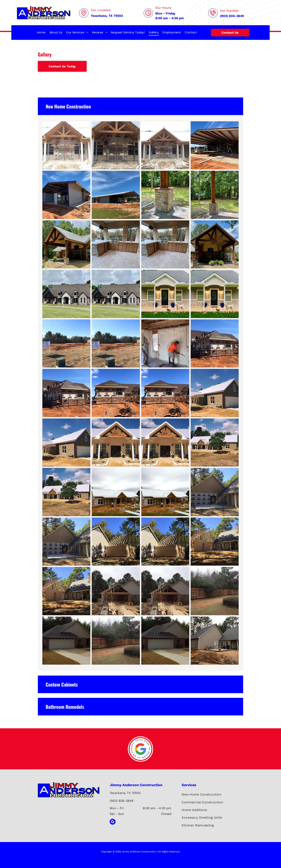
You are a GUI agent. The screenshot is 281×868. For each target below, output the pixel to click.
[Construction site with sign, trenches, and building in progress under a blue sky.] (66, 343)
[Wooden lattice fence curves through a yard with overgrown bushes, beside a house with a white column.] (116, 641)
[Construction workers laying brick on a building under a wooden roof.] (116, 145)
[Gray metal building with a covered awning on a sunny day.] (116, 195)
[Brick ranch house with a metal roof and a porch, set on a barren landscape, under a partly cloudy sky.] (66, 492)
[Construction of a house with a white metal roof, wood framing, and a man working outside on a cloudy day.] (165, 492)
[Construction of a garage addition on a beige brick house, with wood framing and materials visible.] (116, 591)
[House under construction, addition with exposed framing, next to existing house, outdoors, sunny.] (215, 542)
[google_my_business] (113, 822)
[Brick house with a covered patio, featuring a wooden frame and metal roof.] (66, 244)
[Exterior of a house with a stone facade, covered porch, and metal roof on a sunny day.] (165, 442)
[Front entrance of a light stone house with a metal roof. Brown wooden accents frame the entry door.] (116, 442)
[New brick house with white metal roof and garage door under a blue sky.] (215, 393)
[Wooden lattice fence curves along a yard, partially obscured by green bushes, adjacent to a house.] (215, 591)
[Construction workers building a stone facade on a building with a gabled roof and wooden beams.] (165, 145)
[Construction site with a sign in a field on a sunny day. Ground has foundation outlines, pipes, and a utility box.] (116, 343)
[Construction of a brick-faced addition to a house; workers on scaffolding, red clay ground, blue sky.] (165, 393)
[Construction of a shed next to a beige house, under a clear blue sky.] (165, 542)
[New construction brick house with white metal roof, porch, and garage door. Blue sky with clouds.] (66, 442)
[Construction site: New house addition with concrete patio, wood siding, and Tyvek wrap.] (215, 492)
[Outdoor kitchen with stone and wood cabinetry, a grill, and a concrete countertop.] (165, 244)
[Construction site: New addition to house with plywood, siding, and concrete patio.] (66, 542)
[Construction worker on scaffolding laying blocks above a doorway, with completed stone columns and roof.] (66, 145)
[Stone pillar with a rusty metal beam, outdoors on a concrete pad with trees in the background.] (165, 195)
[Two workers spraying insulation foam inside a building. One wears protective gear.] (165, 343)
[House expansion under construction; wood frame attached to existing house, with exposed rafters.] (66, 591)
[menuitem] (41, 33)
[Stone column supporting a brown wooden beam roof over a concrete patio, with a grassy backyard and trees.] (215, 195)
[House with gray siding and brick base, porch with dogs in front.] (165, 294)
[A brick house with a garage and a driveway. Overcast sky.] (165, 641)
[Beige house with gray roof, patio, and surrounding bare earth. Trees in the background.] (215, 641)
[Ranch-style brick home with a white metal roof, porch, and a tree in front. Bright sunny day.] (215, 442)
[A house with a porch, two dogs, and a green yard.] (215, 294)
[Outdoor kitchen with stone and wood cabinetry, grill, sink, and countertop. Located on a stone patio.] (116, 244)
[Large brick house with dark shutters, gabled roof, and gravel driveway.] (66, 294)
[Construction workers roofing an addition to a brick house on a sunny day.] (215, 343)
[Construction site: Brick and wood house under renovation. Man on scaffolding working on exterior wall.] (116, 393)
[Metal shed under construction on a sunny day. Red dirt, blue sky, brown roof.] (66, 195)
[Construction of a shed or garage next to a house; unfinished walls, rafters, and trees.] (116, 542)
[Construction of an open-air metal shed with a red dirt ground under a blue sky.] (215, 145)
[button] (141, 106)
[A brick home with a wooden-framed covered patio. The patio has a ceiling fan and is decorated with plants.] (215, 244)
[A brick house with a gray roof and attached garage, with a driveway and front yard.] (66, 641)
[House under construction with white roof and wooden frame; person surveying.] (116, 492)
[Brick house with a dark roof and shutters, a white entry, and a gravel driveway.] (116, 294)
